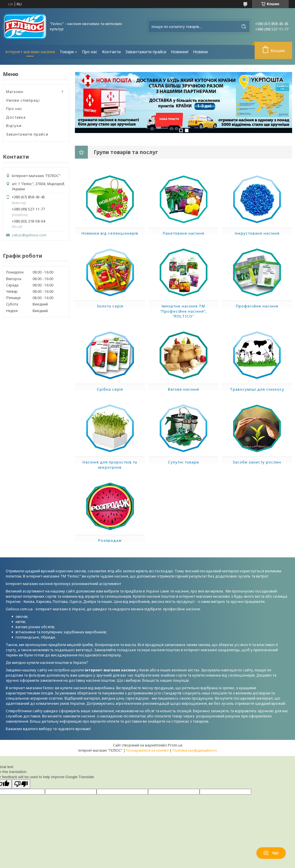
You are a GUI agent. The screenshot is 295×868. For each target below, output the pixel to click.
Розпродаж (110, 540)
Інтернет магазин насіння (30, 52)
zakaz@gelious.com (29, 235)
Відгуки (14, 126)
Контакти (111, 52)
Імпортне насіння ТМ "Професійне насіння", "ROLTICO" (183, 311)
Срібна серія (110, 389)
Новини (200, 52)
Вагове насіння (184, 389)
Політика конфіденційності (195, 750)
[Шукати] (244, 26)
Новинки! (180, 52)
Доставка (16, 117)
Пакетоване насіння (184, 233)
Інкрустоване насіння (257, 233)
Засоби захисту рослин (257, 462)
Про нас (90, 52)
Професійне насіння (257, 306)
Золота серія (110, 306)
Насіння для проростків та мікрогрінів (110, 465)
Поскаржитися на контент (147, 750)
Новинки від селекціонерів (110, 233)
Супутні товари (184, 462)
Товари (67, 52)
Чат (271, 853)
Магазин (15, 92)
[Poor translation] (21, 784)
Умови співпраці (23, 100)
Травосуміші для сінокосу (257, 389)
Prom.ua (175, 745)
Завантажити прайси (146, 52)
